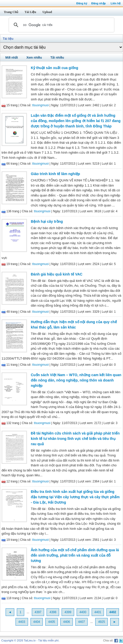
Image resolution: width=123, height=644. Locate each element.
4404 (37, 622)
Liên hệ (116, 3)
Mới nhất (12, 58)
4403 (22, 622)
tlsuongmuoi (41, 105)
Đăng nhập (99, 3)
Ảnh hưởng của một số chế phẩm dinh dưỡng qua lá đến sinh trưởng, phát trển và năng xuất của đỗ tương (75, 555)
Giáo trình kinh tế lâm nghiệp (55, 174)
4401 (98, 612)
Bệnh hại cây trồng (47, 221)
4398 (53, 612)
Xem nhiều (34, 58)
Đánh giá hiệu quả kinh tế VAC (57, 274)
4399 (68, 612)
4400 (83, 612)
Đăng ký (82, 3)
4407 (82, 622)
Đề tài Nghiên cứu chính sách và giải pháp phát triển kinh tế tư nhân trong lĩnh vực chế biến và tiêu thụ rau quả (75, 439)
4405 (52, 622)
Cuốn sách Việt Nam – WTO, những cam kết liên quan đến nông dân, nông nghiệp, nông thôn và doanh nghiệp (76, 380)
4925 (101, 622)
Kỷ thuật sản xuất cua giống (54, 68)
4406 (67, 622)
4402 (113, 612)
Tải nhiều (57, 58)
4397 (38, 612)
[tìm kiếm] (61, 25)
